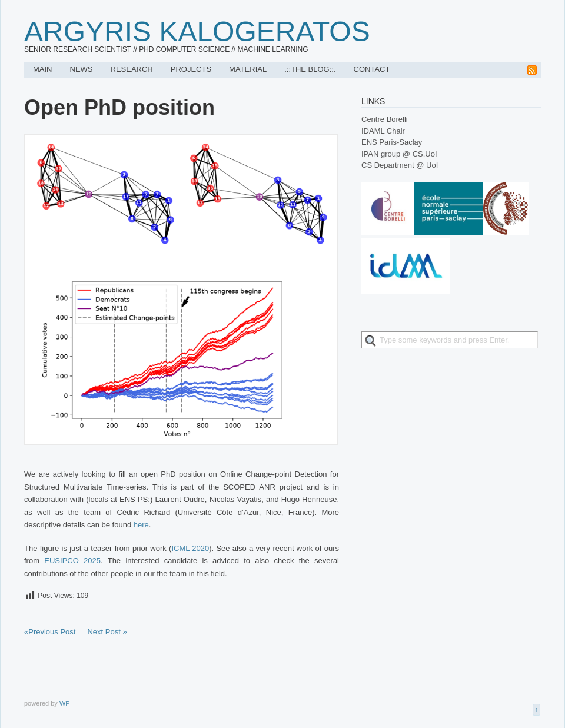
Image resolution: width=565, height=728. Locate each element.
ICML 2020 (190, 548)
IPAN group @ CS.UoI (399, 154)
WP (65, 703)
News (82, 69)
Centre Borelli (385, 119)
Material (248, 69)
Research (132, 69)
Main (43, 69)
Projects (191, 69)
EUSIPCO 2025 (72, 561)
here (141, 525)
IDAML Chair (383, 131)
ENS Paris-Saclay (392, 142)
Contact (372, 69)
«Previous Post (50, 632)
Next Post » (107, 632)
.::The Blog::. (310, 69)
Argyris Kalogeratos (197, 31)
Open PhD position (119, 107)
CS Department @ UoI (400, 165)
